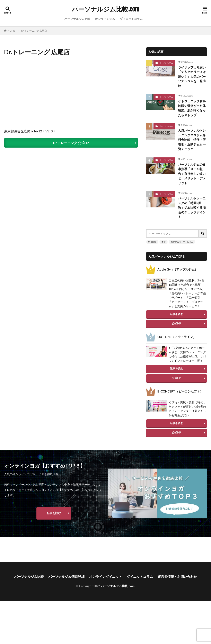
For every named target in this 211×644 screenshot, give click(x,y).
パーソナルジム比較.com (106, 9)
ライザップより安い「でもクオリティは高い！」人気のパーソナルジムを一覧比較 (192, 76)
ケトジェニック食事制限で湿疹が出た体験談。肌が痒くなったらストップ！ (192, 108)
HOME (11, 31)
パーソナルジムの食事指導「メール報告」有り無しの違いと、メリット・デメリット (192, 174)
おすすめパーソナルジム (182, 242)
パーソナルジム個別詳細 (67, 583)
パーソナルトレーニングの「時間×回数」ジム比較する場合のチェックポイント (192, 207)
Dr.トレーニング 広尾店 (34, 31)
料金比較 (152, 242)
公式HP (176, 323)
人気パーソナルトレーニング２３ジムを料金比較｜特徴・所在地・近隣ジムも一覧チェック (192, 140)
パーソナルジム (166, 63)
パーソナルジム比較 (77, 19)
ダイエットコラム (131, 19)
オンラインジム (105, 19)
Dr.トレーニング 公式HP (71, 143)
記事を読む (177, 314)
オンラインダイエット (106, 583)
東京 (164, 242)
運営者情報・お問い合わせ (177, 583)
